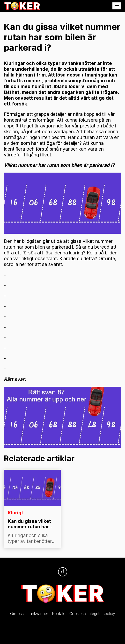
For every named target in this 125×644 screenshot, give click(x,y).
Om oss (17, 614)
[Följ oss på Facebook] (63, 572)
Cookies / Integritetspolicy (92, 614)
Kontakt (59, 614)
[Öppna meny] (117, 6)
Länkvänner (38, 614)
